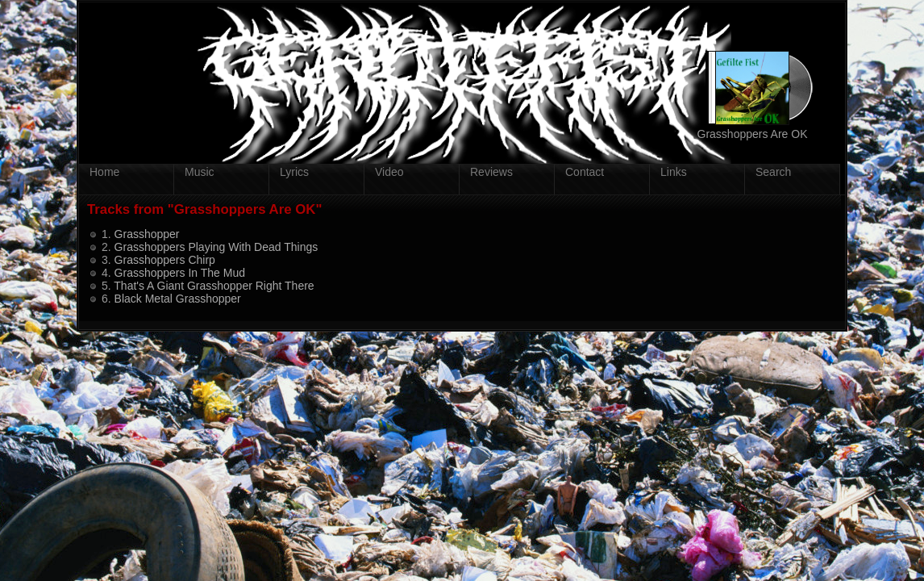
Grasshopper (147, 234)
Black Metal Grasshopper (178, 299)
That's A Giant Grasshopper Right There (214, 286)
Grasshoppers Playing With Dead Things (216, 247)
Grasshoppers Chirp (165, 260)
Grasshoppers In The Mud (180, 273)
